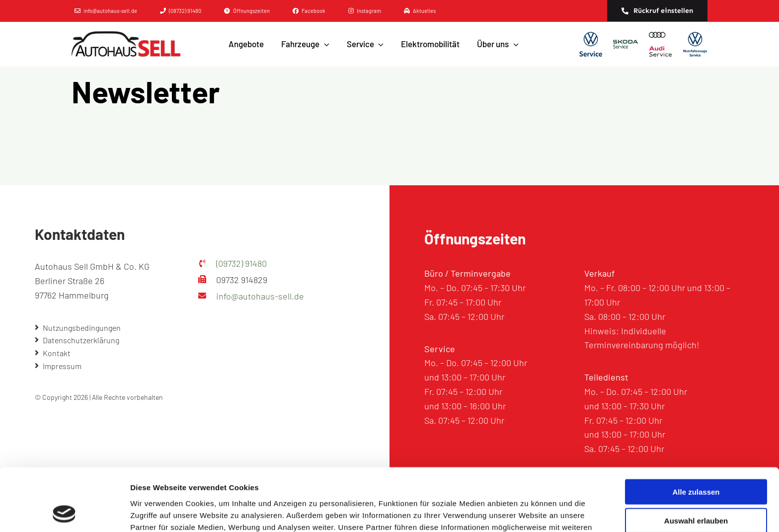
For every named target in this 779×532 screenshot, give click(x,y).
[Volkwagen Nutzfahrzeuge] (695, 44)
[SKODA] (625, 44)
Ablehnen (696, 491)
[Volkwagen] (591, 44)
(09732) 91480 (241, 263)
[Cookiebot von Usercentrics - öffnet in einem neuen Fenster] (64, 513)
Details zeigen (528, 512)
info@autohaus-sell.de (260, 296)
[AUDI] (660, 44)
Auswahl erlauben (696, 462)
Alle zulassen (696, 433)
